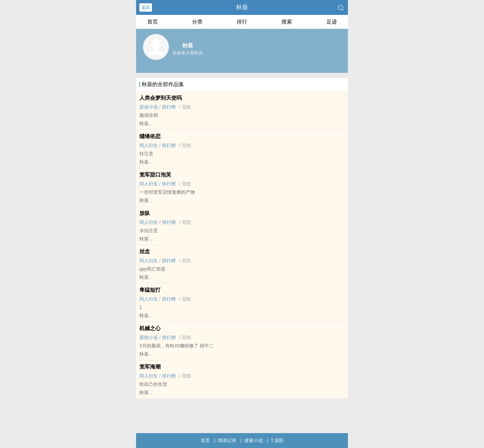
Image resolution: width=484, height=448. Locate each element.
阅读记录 (227, 440)
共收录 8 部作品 (188, 53)
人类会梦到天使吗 (161, 98)
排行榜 (169, 107)
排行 (242, 22)
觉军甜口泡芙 (155, 175)
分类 (197, 22)
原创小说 (149, 107)
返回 (146, 7)
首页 (153, 22)
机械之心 (150, 328)
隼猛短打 (150, 290)
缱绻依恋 (150, 136)
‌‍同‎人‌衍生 (149, 145)
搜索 (287, 22)
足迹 (332, 22)
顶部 (277, 440)
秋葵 (242, 7)
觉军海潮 (150, 367)
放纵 (145, 213)
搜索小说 (254, 440)
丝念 (145, 251)
